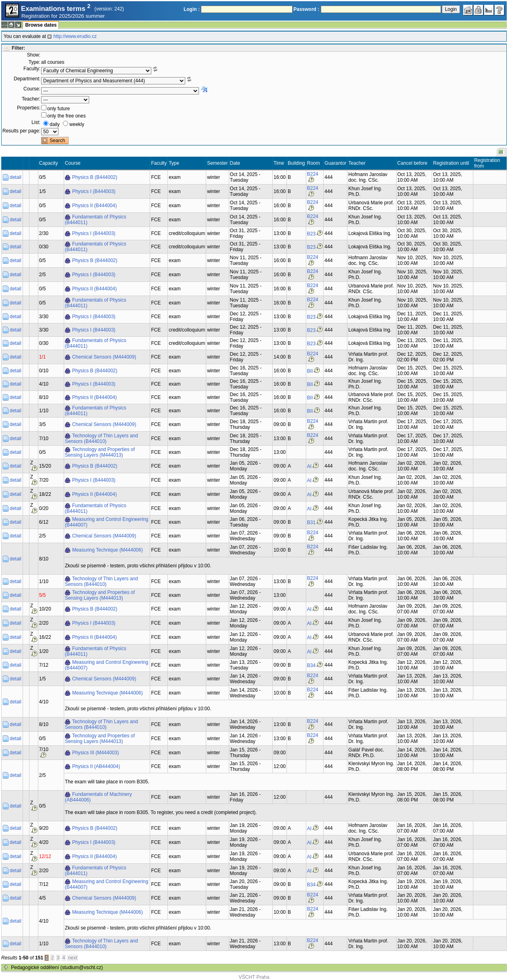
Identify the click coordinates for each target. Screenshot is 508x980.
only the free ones (66, 116)
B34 (311, 665)
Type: (34, 62)
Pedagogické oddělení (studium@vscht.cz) (57, 967)
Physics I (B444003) (94, 191)
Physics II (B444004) (95, 206)
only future (59, 109)
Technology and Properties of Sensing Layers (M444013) (100, 452)
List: (36, 122)
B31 (311, 523)
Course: (32, 89)
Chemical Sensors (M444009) (104, 357)
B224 (313, 174)
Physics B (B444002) (95, 177)
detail (16, 177)
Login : (192, 9)
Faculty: (32, 69)
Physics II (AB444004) (96, 766)
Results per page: (21, 131)
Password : (306, 9)
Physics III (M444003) (96, 753)
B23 (311, 234)
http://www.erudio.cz (75, 36)
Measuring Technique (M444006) (108, 550)
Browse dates (41, 25)
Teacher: (31, 99)
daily (55, 124)
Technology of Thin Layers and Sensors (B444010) (101, 439)
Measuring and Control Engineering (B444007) (107, 522)
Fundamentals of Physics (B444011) (96, 220)
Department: (27, 79)
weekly (77, 124)
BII (310, 371)
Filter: (18, 48)
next (73, 958)
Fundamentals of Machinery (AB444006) (98, 797)
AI (309, 466)
